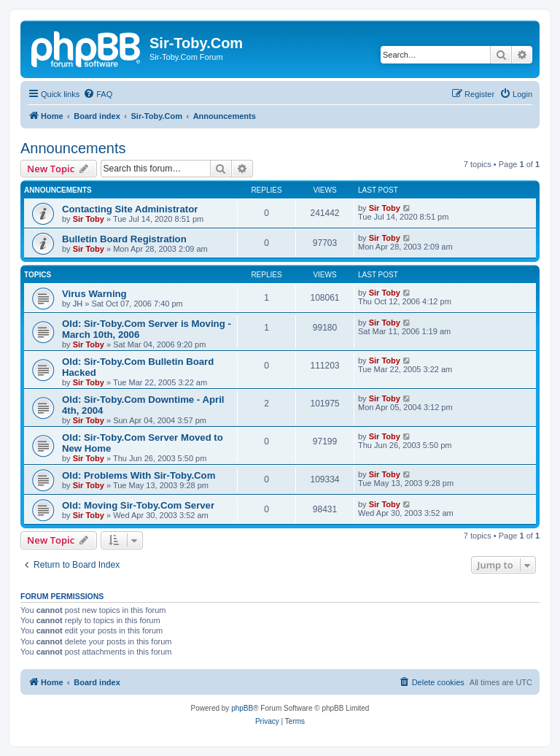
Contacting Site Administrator (130, 209)
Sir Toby (89, 219)
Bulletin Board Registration (124, 239)
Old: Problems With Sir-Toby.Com (139, 475)
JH (78, 304)
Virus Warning (94, 294)
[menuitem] (98, 94)
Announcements (73, 148)
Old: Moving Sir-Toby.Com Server (138, 505)
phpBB (242, 708)
